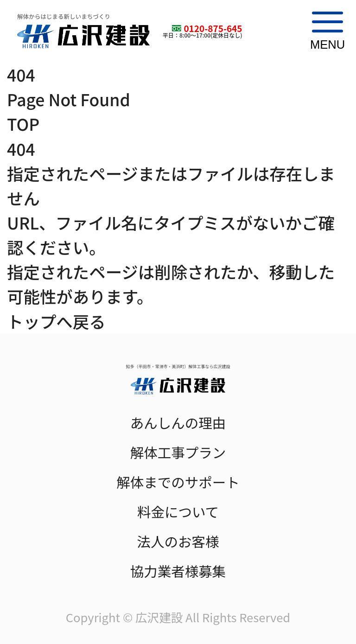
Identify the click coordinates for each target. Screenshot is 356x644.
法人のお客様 (178, 541)
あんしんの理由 (178, 423)
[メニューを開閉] (324, 31)
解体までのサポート (178, 482)
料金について (178, 512)
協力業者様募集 (178, 571)
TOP (23, 124)
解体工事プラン (178, 452)
